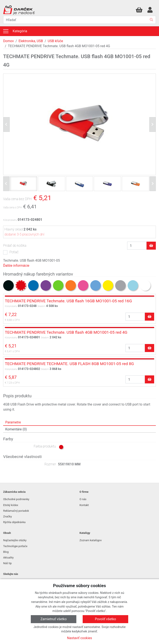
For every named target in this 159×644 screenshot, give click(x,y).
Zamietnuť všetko (54, 619)
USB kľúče (55, 41)
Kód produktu (10, 220)
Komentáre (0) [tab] (16, 429)
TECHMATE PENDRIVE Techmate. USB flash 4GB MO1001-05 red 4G (66, 332)
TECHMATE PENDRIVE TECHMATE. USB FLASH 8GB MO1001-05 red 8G (69, 364)
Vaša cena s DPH (13, 208)
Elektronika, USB (31, 41)
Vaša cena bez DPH (17, 199)
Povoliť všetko (105, 619)
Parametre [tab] (13, 422)
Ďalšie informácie (16, 266)
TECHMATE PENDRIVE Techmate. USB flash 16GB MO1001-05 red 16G (68, 301)
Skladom (41, 306)
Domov (8, 41)
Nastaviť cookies (80, 638)
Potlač (14, 252)
